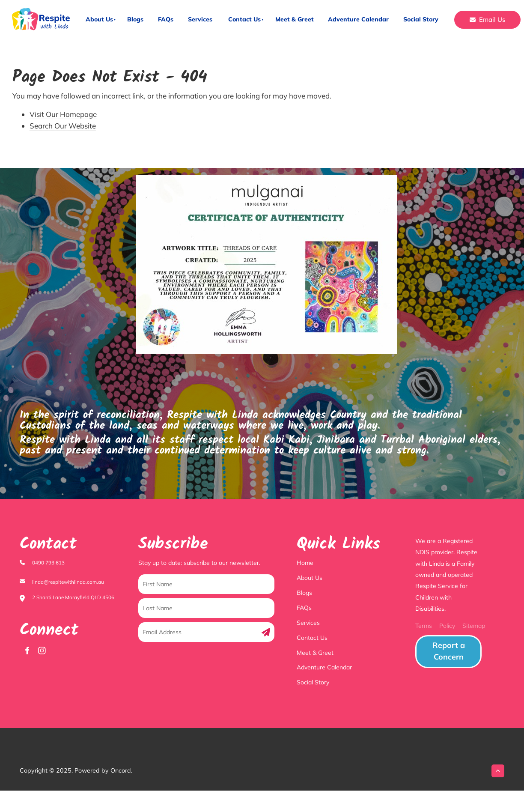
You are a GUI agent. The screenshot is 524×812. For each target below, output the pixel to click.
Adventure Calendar (358, 19)
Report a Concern (440, 641)
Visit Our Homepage (63, 114)
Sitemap (474, 626)
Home (305, 563)
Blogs (135, 19)
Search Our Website (63, 126)
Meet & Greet (295, 19)
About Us (99, 19)
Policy (447, 626)
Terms (424, 626)
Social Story (421, 19)
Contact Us (244, 19)
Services (200, 19)
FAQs (166, 19)
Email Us (469, 16)
